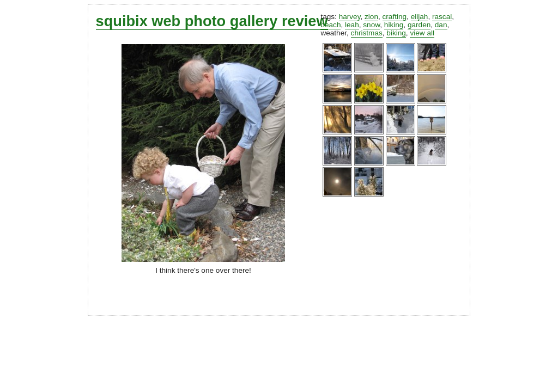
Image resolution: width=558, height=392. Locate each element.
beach (330, 25)
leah (352, 25)
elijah (420, 17)
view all (422, 33)
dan (441, 25)
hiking (394, 25)
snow (371, 25)
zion (371, 17)
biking (396, 33)
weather (333, 33)
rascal (442, 17)
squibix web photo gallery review (212, 21)
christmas (367, 33)
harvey (350, 17)
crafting (395, 17)
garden (419, 25)
